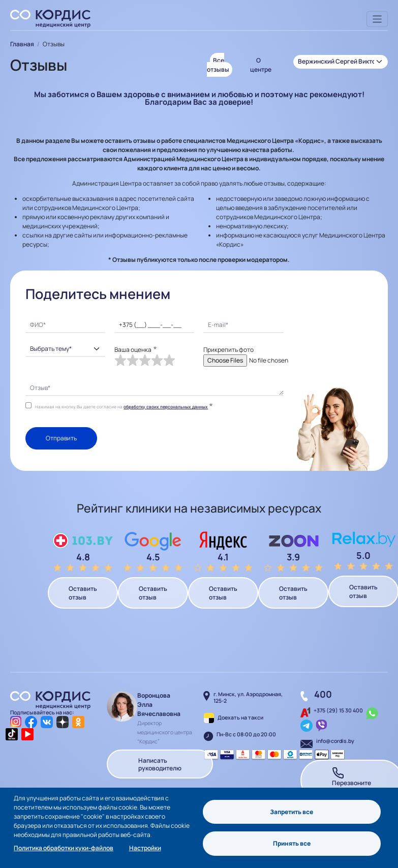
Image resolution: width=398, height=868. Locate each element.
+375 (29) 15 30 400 (338, 710)
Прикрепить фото (228, 350)
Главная (22, 44)
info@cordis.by (335, 741)
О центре (261, 65)
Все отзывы (218, 65)
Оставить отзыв (83, 593)
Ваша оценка (133, 350)
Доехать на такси (240, 717)
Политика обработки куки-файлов (64, 848)
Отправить (61, 438)
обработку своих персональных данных (166, 407)
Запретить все (292, 811)
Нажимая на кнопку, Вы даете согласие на (121, 407)
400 (323, 694)
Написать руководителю (160, 764)
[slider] (145, 361)
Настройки (145, 848)
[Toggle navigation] (377, 19)
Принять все (292, 843)
